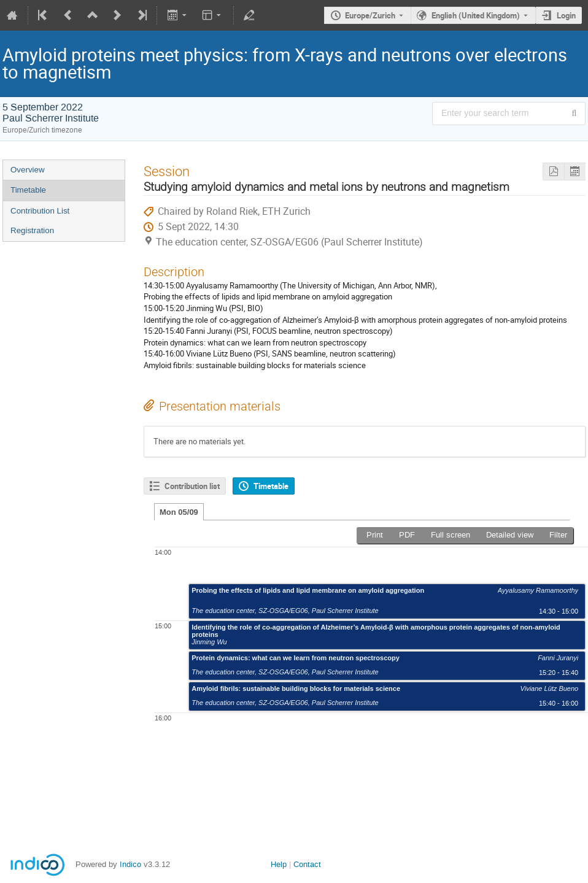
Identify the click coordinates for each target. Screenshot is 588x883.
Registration (32, 230)
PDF (407, 535)
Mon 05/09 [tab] (179, 512)
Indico (130, 864)
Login (566, 15)
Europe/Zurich (370, 15)
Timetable (28, 190)
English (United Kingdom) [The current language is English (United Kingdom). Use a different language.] (476, 15)
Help (279, 864)
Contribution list (192, 486)
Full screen (451, 535)
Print (375, 535)
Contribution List (40, 211)
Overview (28, 170)
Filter (558, 535)
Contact (307, 864)
